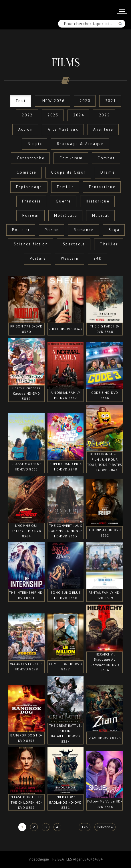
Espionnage (29, 187)
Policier (21, 230)
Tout (21, 101)
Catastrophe (31, 158)
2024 (79, 115)
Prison (52, 230)
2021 (111, 101)
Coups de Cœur (69, 172)
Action (26, 129)
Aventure (103, 129)
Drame (108, 172)
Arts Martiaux (63, 129)
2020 (85, 101)
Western (70, 258)
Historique (98, 201)
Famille (65, 187)
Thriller (109, 244)
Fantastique (102, 187)
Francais (32, 201)
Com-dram (71, 158)
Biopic (35, 144)
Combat (106, 158)
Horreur (31, 215)
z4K (98, 258)
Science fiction (31, 244)
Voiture (38, 258)
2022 (27, 115)
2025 (104, 115)
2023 (53, 115)
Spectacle (74, 244)
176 (85, 827)
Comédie (26, 172)
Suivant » (105, 827)
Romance (84, 230)
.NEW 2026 (53, 101)
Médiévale (66, 215)
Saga (114, 230)
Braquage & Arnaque (81, 144)
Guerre (63, 201)
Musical (101, 215)
